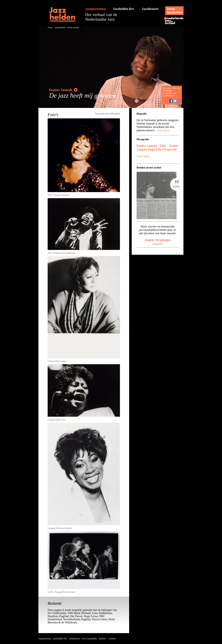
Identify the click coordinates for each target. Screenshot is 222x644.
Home (50, 28)
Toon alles (143, 156)
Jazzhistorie (150, 9)
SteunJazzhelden (174, 11)
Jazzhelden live (123, 9)
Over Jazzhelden (89, 639)
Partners (102, 639)
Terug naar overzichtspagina (107, 114)
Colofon (112, 639)
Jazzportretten (95, 9)
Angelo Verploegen (158, 240)
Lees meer (163, 130)
